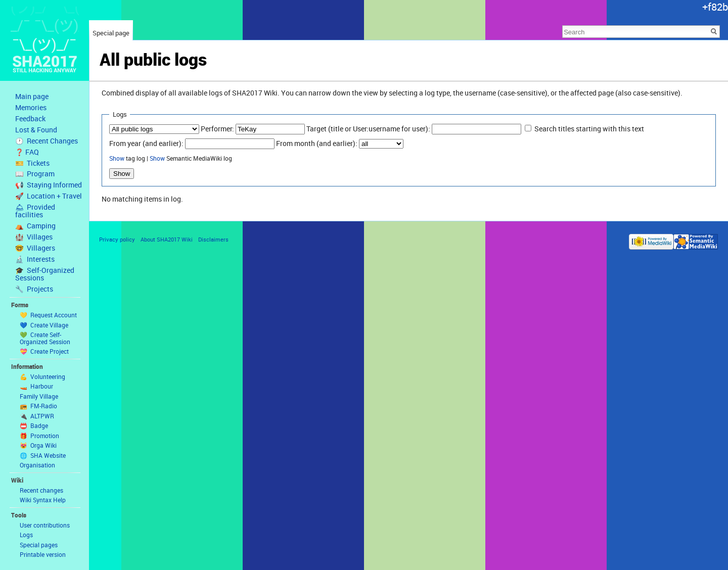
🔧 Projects (34, 289)
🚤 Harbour (36, 386)
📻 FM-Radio (38, 406)
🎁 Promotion (39, 436)
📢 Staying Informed (49, 185)
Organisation (37, 465)
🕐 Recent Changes (47, 141)
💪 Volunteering (42, 376)
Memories (31, 108)
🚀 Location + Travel (49, 196)
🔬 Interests (35, 259)
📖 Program (35, 174)
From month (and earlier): (317, 143)
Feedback (30, 119)
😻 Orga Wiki (38, 445)
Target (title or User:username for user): (368, 129)
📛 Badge (34, 425)
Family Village (39, 396)
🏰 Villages (34, 237)
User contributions (45, 525)
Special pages (39, 545)
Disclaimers (213, 239)
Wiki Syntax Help (43, 500)
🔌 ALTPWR (37, 416)
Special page (111, 33)
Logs (26, 535)
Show (117, 158)
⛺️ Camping (35, 226)
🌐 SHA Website (43, 455)
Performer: (217, 129)
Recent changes (41, 490)
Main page (32, 97)
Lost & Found (36, 130)
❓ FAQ (27, 152)
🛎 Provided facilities (35, 211)
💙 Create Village (44, 325)
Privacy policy (117, 239)
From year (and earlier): (146, 143)
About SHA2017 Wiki (167, 239)
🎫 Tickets (32, 163)
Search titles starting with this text (589, 129)
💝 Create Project (44, 351)
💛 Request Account (48, 315)
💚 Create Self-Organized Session (45, 338)
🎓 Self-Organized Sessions (45, 274)
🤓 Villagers (35, 248)
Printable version (43, 554)
